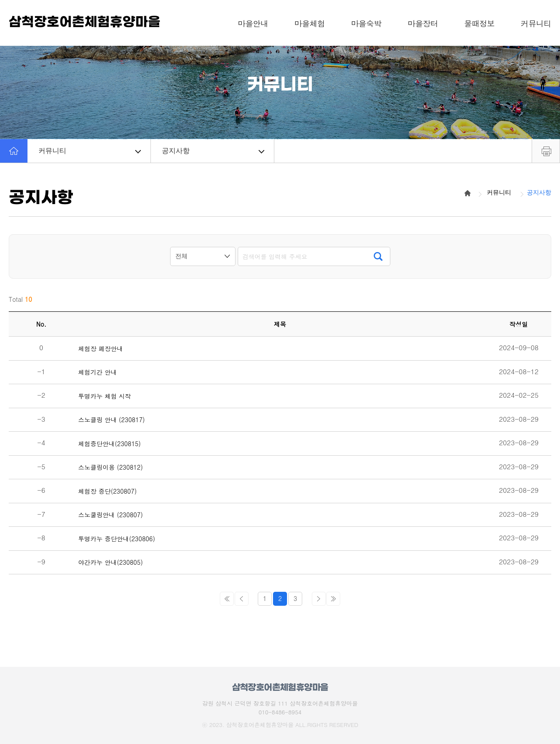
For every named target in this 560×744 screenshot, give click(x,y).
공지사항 (213, 151)
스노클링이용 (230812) (110, 467)
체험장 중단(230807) (107, 491)
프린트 (546, 151)
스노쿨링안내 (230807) (110, 515)
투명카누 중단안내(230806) (116, 539)
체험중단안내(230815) (109, 444)
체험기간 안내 (97, 372)
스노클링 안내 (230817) (111, 420)
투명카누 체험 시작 (104, 396)
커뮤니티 (90, 151)
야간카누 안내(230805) (110, 562)
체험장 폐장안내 (101, 349)
